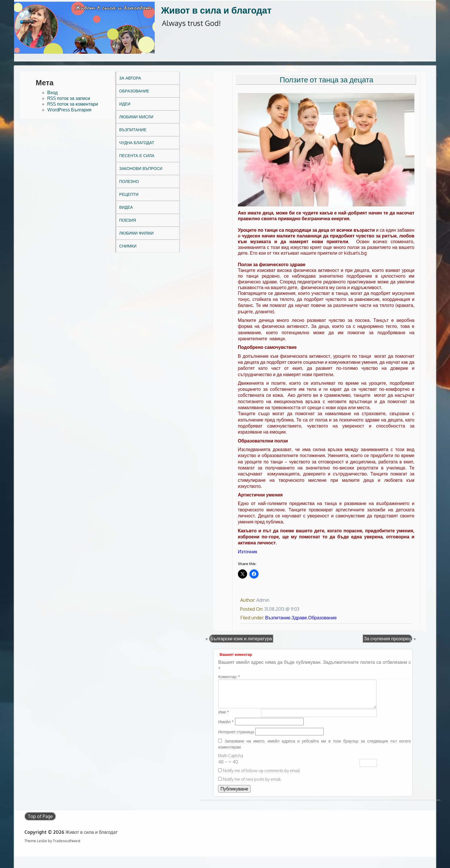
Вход (53, 92)
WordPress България (69, 110)
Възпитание (133, 130)
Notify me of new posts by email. (252, 779)
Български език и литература (241, 639)
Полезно (129, 181)
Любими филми (136, 233)
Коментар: (229, 677)
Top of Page (40, 816)
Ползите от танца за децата (327, 80)
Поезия (128, 220)
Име (224, 712)
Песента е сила (137, 155)
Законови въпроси (141, 168)
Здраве (299, 618)
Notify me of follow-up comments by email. (262, 771)
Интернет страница (236, 732)
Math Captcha (231, 756)
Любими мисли (136, 117)
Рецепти (129, 194)
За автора (130, 78)
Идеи (125, 104)
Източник (248, 552)
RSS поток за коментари (73, 104)
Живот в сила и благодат (216, 10)
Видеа (126, 207)
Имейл (226, 722)
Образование (134, 91)
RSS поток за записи (69, 98)
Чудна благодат (137, 143)
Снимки (128, 246)
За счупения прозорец (387, 639)
